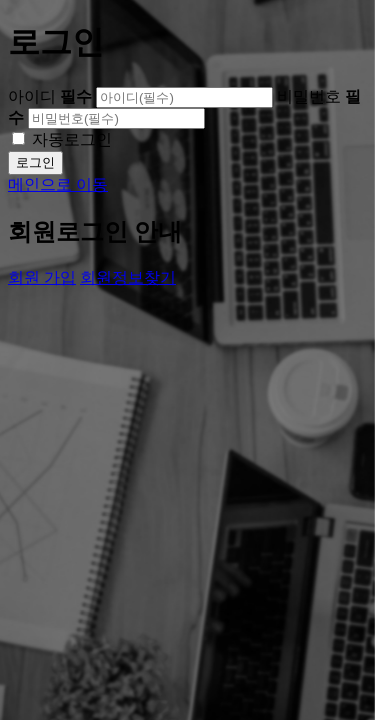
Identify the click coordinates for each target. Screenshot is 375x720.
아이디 (50, 96)
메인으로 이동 (58, 184)
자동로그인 (72, 139)
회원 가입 (42, 277)
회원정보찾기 (128, 277)
